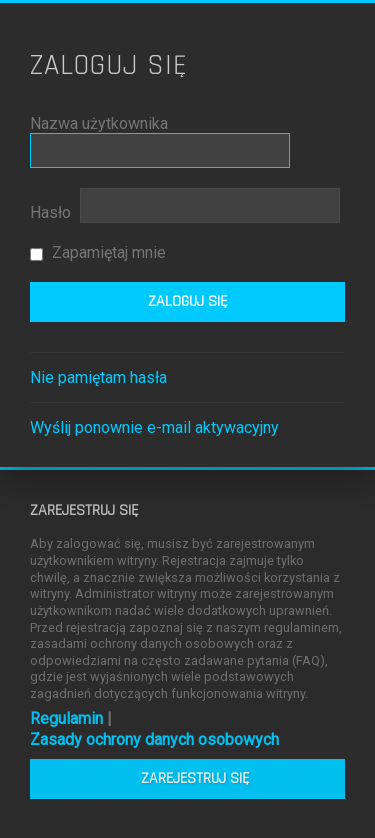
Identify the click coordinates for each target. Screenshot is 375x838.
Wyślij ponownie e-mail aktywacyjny (154, 427)
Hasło (50, 212)
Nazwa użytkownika (99, 123)
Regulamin (66, 718)
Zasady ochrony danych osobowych (154, 739)
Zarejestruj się (195, 778)
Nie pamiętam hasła (98, 377)
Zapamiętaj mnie (98, 252)
